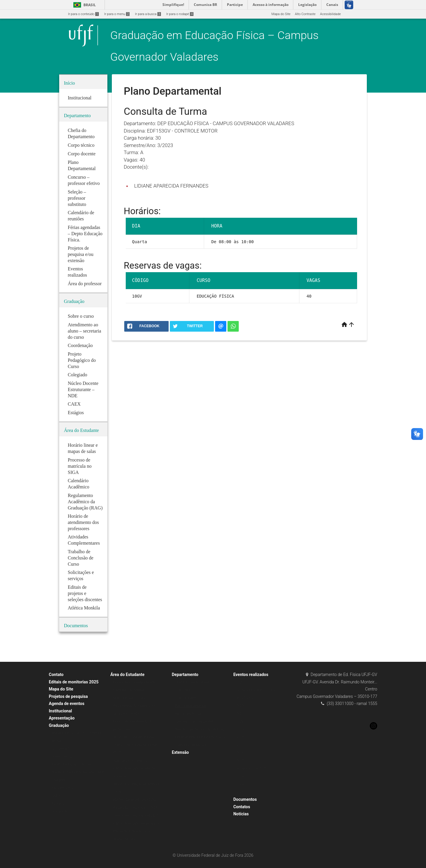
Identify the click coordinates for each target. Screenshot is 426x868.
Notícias (241, 814)
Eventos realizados (251, 675)
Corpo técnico (185, 690)
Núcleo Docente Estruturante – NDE (78, 772)
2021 (240, 714)
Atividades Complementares (134, 737)
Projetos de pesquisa (68, 696)
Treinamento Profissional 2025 (136, 815)
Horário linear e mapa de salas (136, 682)
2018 (240, 737)
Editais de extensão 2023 (132, 831)
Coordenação (62, 749)
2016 (240, 753)
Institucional (60, 711)
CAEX (56, 796)
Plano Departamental (190, 706)
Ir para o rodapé (180, 14)
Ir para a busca (148, 14)
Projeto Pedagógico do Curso (73, 764)
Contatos (242, 807)
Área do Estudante (127, 675)
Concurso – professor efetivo (196, 721)
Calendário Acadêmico (130, 690)
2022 (240, 682)
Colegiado (59, 780)
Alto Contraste (305, 14)
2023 (240, 706)
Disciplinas (60, 811)
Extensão (180, 752)
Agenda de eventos (67, 704)
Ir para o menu (117, 14)
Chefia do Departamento (193, 682)
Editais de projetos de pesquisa (136, 823)
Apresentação (62, 718)
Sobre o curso (62, 757)
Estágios (58, 804)
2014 (240, 776)
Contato (56, 675)
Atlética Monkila (125, 839)
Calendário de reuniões (192, 745)
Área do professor (188, 714)
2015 (240, 761)
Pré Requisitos (62, 788)
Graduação (59, 725)
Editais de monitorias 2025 (74, 682)
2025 (240, 792)
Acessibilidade (330, 14)
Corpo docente (186, 698)
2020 (240, 721)
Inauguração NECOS (251, 768)
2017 (240, 745)
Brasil (84, 5)
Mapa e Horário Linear (130, 698)
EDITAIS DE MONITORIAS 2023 (136, 800)
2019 (240, 729)
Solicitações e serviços (130, 761)
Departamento (185, 675)
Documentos (245, 799)
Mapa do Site (281, 14)
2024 (240, 784)
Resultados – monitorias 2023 (135, 808)
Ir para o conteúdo (83, 14)
